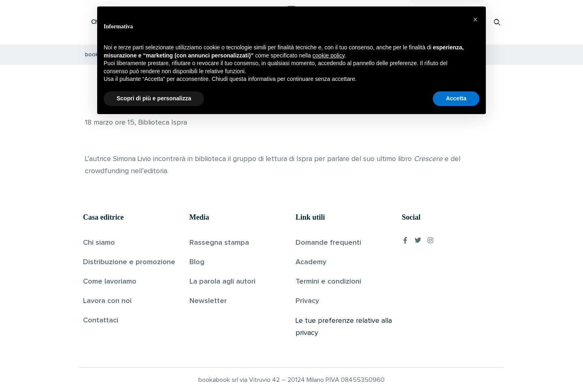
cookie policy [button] (329, 327)
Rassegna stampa (219, 243)
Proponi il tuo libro (433, 22)
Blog (197, 262)
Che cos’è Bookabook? (123, 22)
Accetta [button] (456, 370)
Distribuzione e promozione (129, 262)
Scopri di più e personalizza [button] (154, 370)
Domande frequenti (328, 243)
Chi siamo (99, 243)
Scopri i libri (188, 22)
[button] (475, 291)
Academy (311, 262)
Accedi (476, 22)
